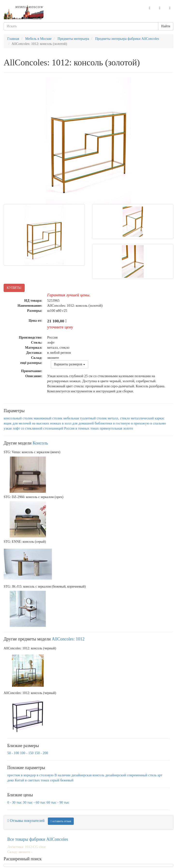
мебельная (71, 418)
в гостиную (122, 423)
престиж (14, 775)
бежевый (67, 780)
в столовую (45, 775)
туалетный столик (93, 418)
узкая (8, 428)
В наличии (62, 775)
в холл (67, 423)
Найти (166, 26)
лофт (16, 428)
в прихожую (140, 423)
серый (55, 780)
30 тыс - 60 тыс (34, 802)
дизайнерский (116, 775)
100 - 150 (27, 753)
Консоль (40, 443)
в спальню (158, 423)
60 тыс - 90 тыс (58, 802)
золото (128, 428)
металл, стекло (119, 418)
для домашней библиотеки (92, 423)
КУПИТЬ (14, 288)
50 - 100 (13, 753)
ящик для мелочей (17, 423)
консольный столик (18, 418)
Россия (69, 428)
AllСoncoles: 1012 (68, 639)
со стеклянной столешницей (42, 428)
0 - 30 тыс (15, 802)
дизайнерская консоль (88, 775)
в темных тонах (87, 428)
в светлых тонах (37, 780)
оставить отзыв (61, 821)
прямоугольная (111, 428)
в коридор (29, 775)
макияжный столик (48, 418)
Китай (19, 780)
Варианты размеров (70, 364)
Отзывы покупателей (26, 821)
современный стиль (142, 775)
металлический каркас (148, 418)
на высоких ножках (46, 423)
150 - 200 (41, 753)
